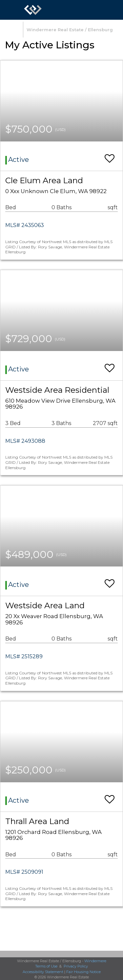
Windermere (95, 961)
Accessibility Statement (43, 972)
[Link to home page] (33, 10)
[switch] (110, 155)
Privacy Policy (76, 966)
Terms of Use (46, 966)
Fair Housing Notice (83, 972)
